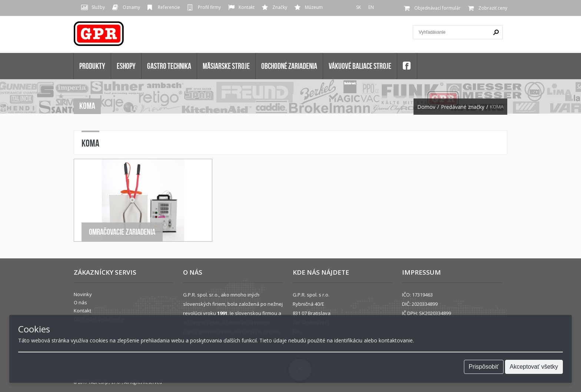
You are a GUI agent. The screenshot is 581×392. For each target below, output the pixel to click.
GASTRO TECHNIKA (169, 66)
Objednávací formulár (437, 8)
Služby (98, 7)
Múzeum (314, 7)
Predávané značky (463, 107)
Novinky (83, 294)
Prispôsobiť (484, 367)
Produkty (92, 66)
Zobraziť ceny (493, 8)
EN (371, 7)
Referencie (169, 7)
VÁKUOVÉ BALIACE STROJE (360, 66)
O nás (80, 302)
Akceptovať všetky (534, 367)
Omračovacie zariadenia (122, 232)
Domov (426, 107)
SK (358, 7)
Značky (280, 7)
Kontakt (247, 7)
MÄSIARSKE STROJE (226, 66)
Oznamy (131, 7)
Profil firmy (209, 7)
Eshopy (126, 66)
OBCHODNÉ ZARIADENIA (289, 66)
